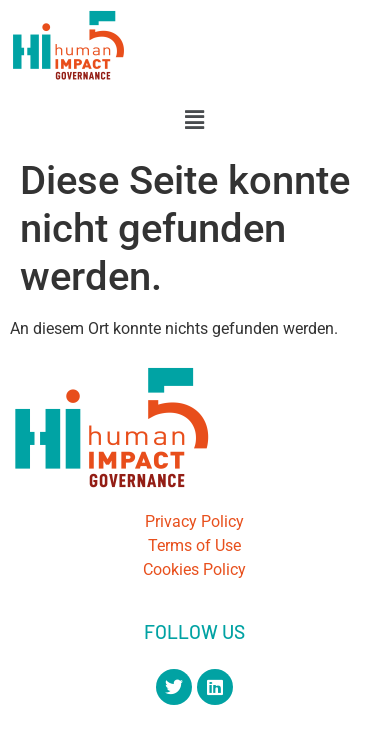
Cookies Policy (194, 569)
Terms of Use (194, 545)
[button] (194, 120)
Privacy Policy (194, 521)
